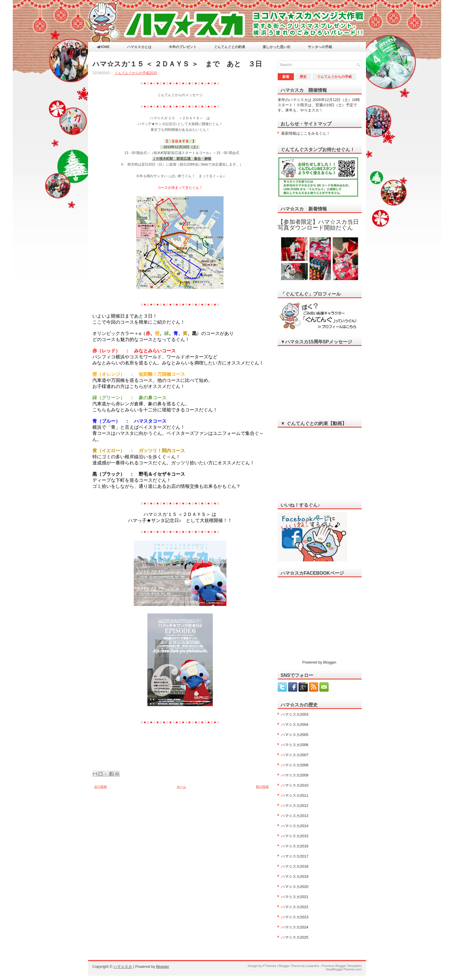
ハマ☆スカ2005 (295, 735)
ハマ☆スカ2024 (295, 927)
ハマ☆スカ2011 (295, 795)
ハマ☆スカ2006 (295, 745)
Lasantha (312, 966)
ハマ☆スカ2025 (295, 937)
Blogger (329, 662)
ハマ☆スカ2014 (295, 826)
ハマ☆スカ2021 (295, 897)
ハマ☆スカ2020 (295, 887)
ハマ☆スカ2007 (295, 755)
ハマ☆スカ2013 (295, 816)
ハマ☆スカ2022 (295, 907)
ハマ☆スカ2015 (295, 836)
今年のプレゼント (183, 47)
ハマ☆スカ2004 (295, 725)
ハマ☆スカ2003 (295, 714)
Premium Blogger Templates (342, 966)
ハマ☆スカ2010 (295, 785)
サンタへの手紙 (320, 47)
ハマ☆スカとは (139, 47)
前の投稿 (262, 787)
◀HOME (103, 47)
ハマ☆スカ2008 (295, 765)
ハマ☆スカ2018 (295, 866)
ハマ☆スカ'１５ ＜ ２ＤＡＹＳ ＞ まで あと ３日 (177, 64)
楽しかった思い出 (277, 47)
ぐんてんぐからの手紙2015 (136, 73)
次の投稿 (100, 787)
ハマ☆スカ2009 (295, 775)
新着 (286, 77)
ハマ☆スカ (123, 967)
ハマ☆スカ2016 (295, 846)
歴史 (303, 77)
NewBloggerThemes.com (344, 969)
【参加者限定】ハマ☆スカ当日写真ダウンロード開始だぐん (318, 225)
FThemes (270, 966)
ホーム (181, 787)
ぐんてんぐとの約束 (230, 47)
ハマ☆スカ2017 (295, 856)
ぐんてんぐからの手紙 (334, 77)
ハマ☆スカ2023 (295, 917)
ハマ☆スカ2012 (295, 806)
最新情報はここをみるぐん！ (306, 133)
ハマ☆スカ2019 (295, 876)
